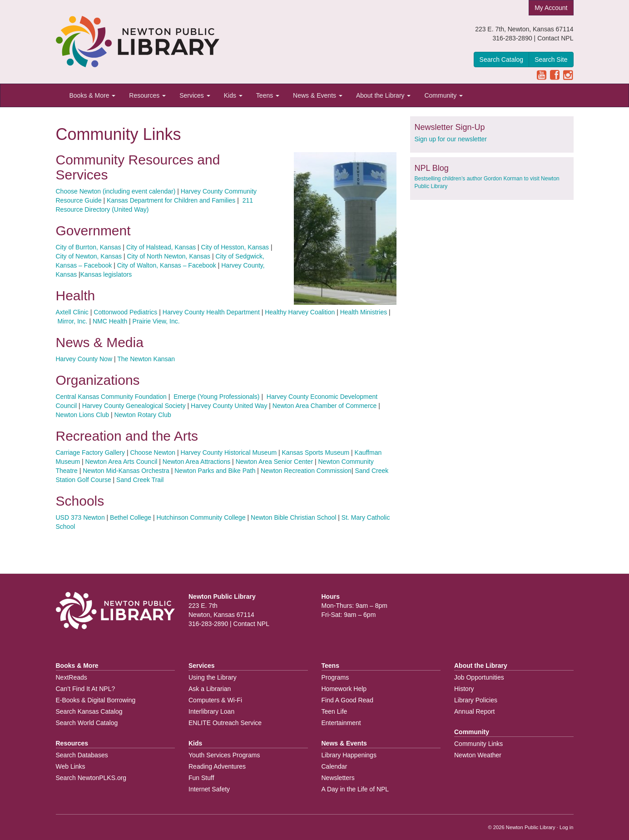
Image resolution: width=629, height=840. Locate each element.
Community (443, 95)
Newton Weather (478, 755)
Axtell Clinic (72, 312)
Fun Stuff (201, 778)
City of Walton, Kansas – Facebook (167, 265)
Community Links (478, 744)
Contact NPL (555, 38)
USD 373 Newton (80, 517)
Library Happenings (349, 755)
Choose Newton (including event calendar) (116, 191)
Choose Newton (153, 452)
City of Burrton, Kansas (89, 247)
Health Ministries (364, 312)
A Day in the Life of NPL (355, 789)
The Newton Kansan (146, 359)
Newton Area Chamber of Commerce (325, 406)
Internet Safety (209, 789)
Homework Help (344, 689)
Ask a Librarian (210, 689)
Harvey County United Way (229, 406)
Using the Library (213, 677)
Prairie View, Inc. (156, 321)
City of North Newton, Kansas (168, 256)
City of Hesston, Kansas (235, 247)
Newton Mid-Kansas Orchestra (126, 471)
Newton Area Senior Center (274, 462)
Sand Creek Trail (140, 480)
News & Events (318, 95)
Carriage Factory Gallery (91, 452)
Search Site (551, 60)
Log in (566, 827)
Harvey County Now (84, 359)
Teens (268, 95)
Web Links (71, 766)
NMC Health (110, 321)
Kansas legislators (106, 274)
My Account (551, 8)
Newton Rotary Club (142, 415)
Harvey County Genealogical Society (134, 406)
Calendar (334, 766)
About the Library (384, 95)
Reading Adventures (217, 766)
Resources (147, 95)
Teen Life (334, 711)
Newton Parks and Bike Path (215, 471)
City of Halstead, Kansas (161, 247)
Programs (335, 677)
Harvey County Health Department (211, 312)
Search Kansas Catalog (89, 711)
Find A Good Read (347, 700)
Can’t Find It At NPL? (86, 689)
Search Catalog (502, 60)
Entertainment (341, 723)
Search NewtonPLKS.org (91, 778)
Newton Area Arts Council (122, 462)
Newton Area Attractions (196, 462)
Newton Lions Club (83, 415)
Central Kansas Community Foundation (111, 397)
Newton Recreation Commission (306, 471)
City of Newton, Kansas (89, 256)
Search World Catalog (87, 723)
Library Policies (476, 700)
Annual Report (475, 711)
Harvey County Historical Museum (228, 452)
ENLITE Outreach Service (225, 723)
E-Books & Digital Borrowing (96, 700)
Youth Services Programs (224, 755)
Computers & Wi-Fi (215, 700)
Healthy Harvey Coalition (300, 312)
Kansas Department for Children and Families (171, 200)
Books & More (93, 95)
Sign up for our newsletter (451, 139)
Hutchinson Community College (201, 517)
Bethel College (131, 517)
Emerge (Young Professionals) (215, 397)
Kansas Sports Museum (316, 452)
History (464, 689)
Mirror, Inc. (72, 321)
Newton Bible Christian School (293, 517)
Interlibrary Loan (211, 711)
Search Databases (82, 755)
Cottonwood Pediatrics (125, 312)
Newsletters (338, 778)
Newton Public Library (531, 827)
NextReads (72, 677)
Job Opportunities (479, 677)
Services (195, 95)
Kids (233, 95)
